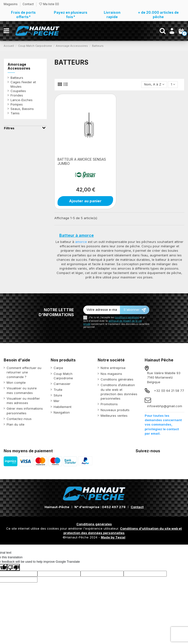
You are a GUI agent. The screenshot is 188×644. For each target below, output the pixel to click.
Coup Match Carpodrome (63, 376)
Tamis (15, 113)
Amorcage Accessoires (19, 66)
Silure (58, 395)
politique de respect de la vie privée (112, 322)
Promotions (109, 404)
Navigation (62, 412)
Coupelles (18, 91)
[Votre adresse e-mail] (102, 310)
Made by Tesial (113, 537)
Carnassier (62, 384)
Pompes (17, 104)
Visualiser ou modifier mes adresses (23, 401)
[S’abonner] (135, 310)
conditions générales (127, 317)
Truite (58, 390)
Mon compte (16, 382)
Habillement (63, 407)
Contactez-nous (19, 419)
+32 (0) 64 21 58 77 (169, 391)
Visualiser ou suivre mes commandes (22, 390)
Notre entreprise (113, 368)
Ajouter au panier (85, 201)
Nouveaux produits (115, 410)
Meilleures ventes (114, 416)
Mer (57, 401)
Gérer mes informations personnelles (25, 411)
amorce (81, 242)
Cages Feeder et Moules (23, 84)
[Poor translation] (13, 567)
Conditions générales (117, 379)
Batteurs (17, 78)
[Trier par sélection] (154, 85)
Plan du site (16, 424)
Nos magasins (111, 374)
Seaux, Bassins (22, 109)
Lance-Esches (22, 100)
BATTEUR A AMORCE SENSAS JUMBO (82, 161)
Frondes (17, 95)
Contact (28, 4)
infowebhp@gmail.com (165, 406)
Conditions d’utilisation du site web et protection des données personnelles (119, 392)
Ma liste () (49, 4)
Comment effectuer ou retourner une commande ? (24, 372)
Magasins (11, 4)
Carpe (58, 368)
